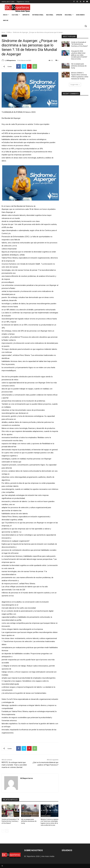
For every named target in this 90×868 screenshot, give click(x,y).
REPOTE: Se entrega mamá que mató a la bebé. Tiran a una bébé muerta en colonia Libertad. (14, 765)
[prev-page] (3, 831)
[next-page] (7, 831)
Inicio (3, 32)
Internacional (26, 816)
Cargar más (75, 85)
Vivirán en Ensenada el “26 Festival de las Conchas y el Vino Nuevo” (10, 821)
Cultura (5, 816)
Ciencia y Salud (46, 816)
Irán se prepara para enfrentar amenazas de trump (29, 821)
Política (9, 32)
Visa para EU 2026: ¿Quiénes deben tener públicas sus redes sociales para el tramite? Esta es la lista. (79, 55)
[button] (86, 26)
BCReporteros (11, 60)
